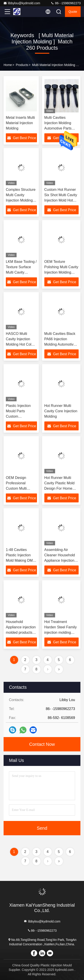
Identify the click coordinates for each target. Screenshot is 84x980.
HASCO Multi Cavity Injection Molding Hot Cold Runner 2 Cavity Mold (20, 344)
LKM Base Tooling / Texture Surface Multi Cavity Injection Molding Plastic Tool (21, 272)
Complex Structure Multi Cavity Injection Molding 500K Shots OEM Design (21, 200)
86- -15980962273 (66, 3)
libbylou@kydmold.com (22, 3)
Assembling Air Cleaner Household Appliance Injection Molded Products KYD (60, 560)
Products (22, 65)
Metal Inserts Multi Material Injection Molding (20, 123)
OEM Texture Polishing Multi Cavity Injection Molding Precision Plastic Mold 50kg (61, 272)
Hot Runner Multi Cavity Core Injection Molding (61, 411)
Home (8, 65)
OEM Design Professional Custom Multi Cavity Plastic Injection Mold (17, 488)
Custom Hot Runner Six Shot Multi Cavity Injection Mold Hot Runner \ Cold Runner (61, 200)
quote (73, 12)
